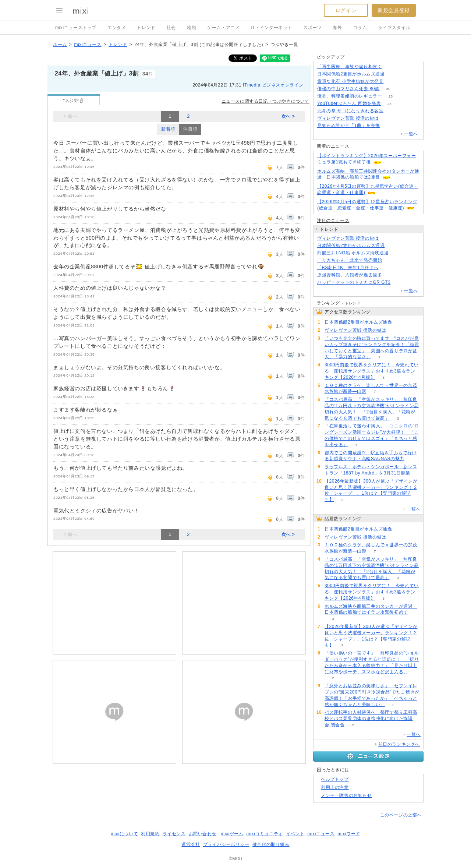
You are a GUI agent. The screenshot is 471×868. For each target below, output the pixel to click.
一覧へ (411, 134)
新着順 (168, 129)
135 (391, 67)
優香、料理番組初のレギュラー (350, 96)
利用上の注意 (335, 787)
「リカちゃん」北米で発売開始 (350, 260)
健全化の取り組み (271, 844)
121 (393, 74)
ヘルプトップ (335, 779)
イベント (295, 834)
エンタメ (117, 28)
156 (392, 82)
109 (387, 118)
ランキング (328, 303)
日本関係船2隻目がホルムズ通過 (351, 74)
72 (389, 126)
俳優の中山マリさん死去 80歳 (348, 89)
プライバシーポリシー (226, 844)
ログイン (346, 10)
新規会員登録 (394, 10)
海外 (337, 28)
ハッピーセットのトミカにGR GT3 (354, 282)
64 (391, 275)
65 (399, 283)
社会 (171, 28)
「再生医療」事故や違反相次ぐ (350, 67)
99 (397, 253)
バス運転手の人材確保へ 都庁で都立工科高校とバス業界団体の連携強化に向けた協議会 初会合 (371, 719)
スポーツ (312, 28)
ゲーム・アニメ (223, 28)
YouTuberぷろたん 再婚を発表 (349, 103)
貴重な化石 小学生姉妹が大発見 (350, 81)
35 (388, 89)
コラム (360, 28)
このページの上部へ (401, 815)
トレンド (146, 28)
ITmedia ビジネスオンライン (273, 85)
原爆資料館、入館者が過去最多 (350, 275)
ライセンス (174, 834)
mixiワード (349, 834)
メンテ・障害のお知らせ (346, 795)
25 (391, 96)
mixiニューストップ (76, 28)
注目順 (190, 129)
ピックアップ (331, 57)
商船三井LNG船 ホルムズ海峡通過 (353, 253)
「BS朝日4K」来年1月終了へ (348, 268)
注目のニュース (333, 220)
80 (387, 268)
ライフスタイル (394, 28)
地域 (192, 28)
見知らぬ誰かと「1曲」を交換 (349, 126)
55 (391, 260)
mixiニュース (88, 45)
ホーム (60, 45)
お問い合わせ (203, 834)
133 (392, 111)
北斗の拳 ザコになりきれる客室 (350, 111)
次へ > (288, 116)
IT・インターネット (271, 28)
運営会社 (191, 844)
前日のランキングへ (399, 744)
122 (393, 246)
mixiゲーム (232, 834)
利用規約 (150, 834)
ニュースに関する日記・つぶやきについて (265, 101)
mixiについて (124, 834)
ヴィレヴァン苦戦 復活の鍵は (348, 118)
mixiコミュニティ (265, 834)
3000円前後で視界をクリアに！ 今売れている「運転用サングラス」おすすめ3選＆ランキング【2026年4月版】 (372, 371)
